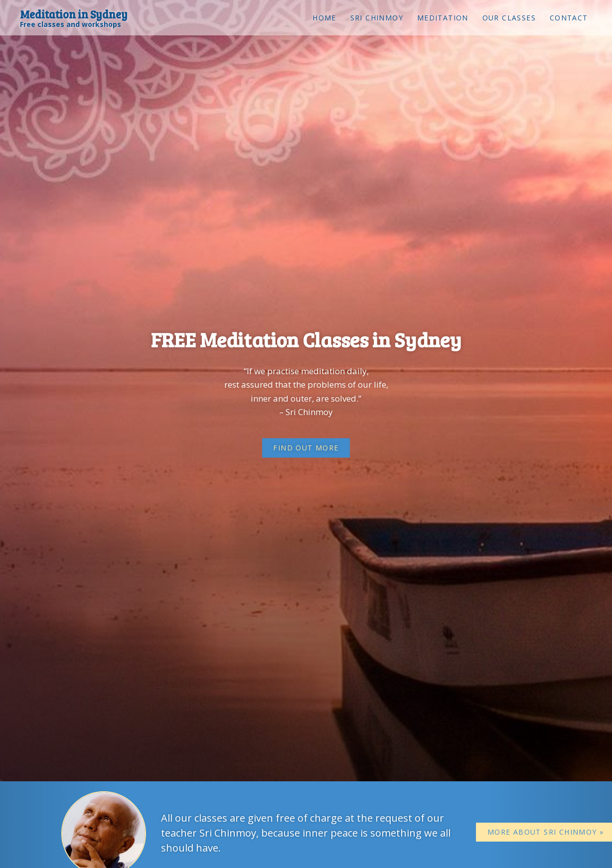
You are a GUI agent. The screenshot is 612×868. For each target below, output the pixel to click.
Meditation (443, 18)
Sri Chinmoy (377, 18)
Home (324, 18)
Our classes (509, 18)
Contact (569, 18)
